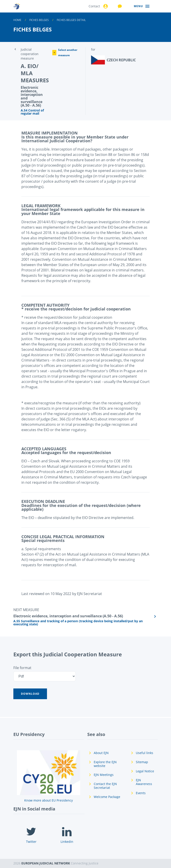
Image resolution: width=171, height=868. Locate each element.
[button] (30, 694)
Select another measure (65, 53)
